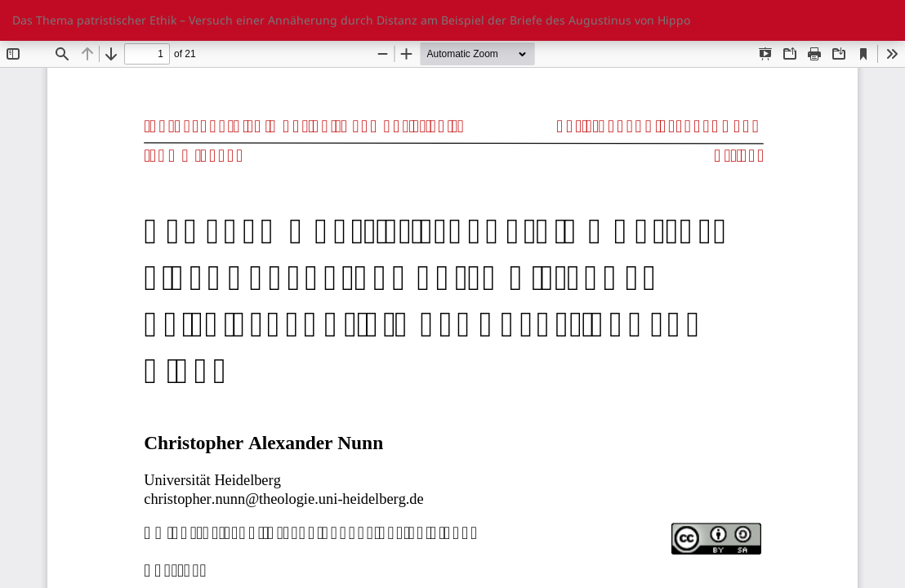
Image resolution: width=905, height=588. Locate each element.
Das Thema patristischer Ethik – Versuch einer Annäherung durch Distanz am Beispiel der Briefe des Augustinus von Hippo (351, 20)
